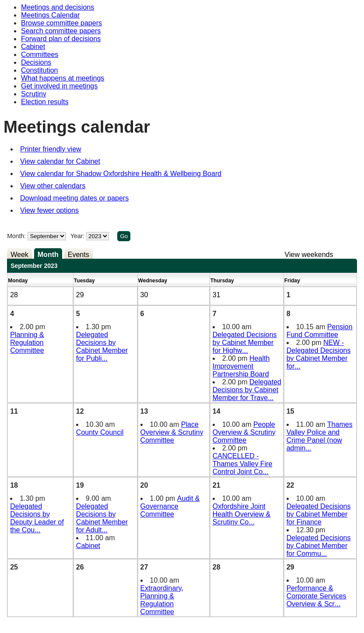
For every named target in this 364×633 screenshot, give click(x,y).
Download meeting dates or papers (74, 198)
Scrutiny (34, 94)
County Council (100, 432)
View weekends (309, 255)
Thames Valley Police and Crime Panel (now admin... (320, 436)
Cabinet (33, 47)
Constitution (40, 70)
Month (48, 255)
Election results (45, 102)
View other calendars (53, 186)
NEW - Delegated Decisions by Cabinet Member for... (319, 354)
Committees (40, 55)
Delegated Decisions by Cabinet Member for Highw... (245, 343)
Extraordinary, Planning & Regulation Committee (162, 600)
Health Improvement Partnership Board (241, 366)
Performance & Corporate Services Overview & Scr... (317, 596)
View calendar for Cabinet (60, 161)
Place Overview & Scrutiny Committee (172, 432)
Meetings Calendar (50, 15)
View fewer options (49, 210)
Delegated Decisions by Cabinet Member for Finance (319, 514)
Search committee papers (61, 31)
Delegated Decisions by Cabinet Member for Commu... (319, 546)
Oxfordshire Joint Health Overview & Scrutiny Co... (242, 514)
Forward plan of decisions (61, 39)
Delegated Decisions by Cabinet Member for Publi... (102, 346)
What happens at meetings (63, 78)
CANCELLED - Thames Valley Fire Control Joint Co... (243, 464)
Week (19, 255)
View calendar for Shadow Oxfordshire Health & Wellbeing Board (121, 174)
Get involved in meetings (59, 86)
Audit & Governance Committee (170, 506)
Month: (16, 236)
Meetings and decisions (58, 7)
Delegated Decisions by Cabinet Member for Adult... (102, 518)
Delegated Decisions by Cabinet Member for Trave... (247, 390)
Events (79, 255)
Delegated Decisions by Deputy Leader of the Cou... (37, 518)
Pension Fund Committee (320, 331)
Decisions (36, 62)
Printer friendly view (51, 149)
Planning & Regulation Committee (27, 343)
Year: (78, 236)
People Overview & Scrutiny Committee (244, 432)
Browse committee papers (61, 23)
